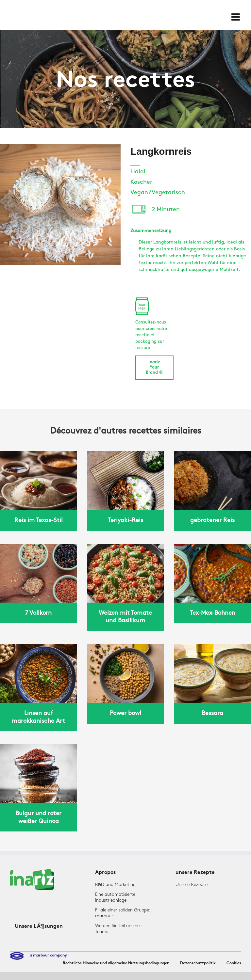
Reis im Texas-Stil (39, 520)
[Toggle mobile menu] (236, 17)
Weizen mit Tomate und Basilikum (125, 617)
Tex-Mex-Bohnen (213, 613)
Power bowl (125, 713)
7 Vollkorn (38, 613)
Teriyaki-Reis (125, 520)
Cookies (234, 963)
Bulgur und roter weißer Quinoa (38, 817)
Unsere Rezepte (192, 885)
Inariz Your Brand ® (154, 368)
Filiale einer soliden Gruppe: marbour (123, 913)
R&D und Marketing (115, 885)
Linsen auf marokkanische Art (38, 717)
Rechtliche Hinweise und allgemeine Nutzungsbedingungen (116, 963)
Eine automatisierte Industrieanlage (115, 897)
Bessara (212, 713)
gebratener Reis (212, 520)
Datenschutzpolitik (198, 963)
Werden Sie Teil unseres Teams (118, 929)
